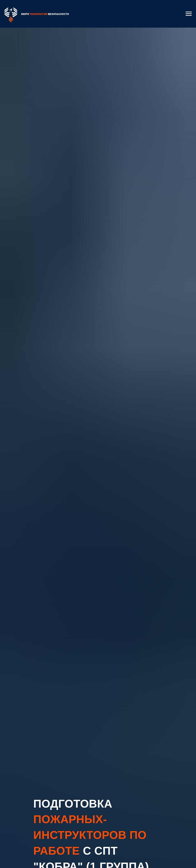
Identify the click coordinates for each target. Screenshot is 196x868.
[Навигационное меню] (189, 14)
